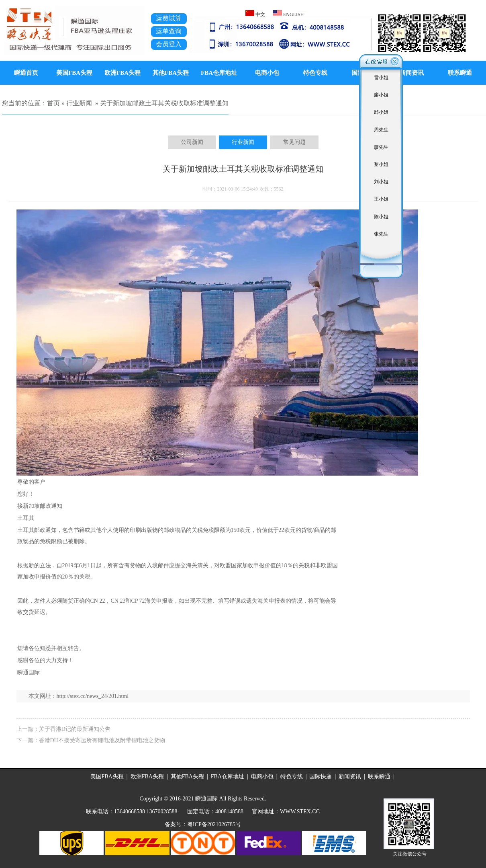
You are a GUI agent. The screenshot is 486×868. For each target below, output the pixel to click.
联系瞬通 (379, 777)
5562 (279, 189)
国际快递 (321, 777)
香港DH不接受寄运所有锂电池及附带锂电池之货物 (102, 740)
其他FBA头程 (171, 73)
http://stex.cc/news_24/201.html (93, 696)
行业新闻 (79, 103)
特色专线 (315, 73)
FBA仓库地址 (219, 73)
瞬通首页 (26, 73)
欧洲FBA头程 (123, 73)
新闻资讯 (350, 777)
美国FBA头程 (74, 73)
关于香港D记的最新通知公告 (75, 729)
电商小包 (267, 73)
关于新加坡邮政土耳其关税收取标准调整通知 (164, 103)
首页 (53, 103)
